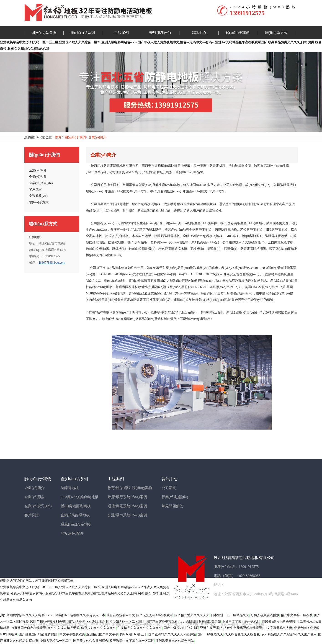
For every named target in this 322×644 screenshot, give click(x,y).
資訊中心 (199, 33)
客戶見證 (32, 515)
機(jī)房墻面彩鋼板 (76, 506)
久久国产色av (307, 634)
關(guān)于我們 (238, 33)
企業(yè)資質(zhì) (38, 506)
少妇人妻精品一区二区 (56, 641)
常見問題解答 (173, 506)
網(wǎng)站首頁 (44, 33)
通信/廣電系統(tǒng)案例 (127, 506)
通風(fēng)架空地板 (76, 524)
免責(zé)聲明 (229, 624)
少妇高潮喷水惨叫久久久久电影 (22, 615)
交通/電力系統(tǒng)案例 (127, 515)
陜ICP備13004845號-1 (202, 624)
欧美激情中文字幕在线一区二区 (132, 641)
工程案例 (121, 33)
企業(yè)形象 (35, 497)
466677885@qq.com (52, 263)
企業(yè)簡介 (97, 137)
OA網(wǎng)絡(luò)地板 (79, 497)
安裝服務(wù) (160, 33)
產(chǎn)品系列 (83, 33)
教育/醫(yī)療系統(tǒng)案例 (130, 488)
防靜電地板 (70, 488)
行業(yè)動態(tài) (175, 497)
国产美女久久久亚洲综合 (91, 641)
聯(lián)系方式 (276, 33)
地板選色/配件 (72, 533)
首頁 (58, 137)
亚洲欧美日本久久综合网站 (175, 641)
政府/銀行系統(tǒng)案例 (127, 497)
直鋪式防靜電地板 (75, 515)
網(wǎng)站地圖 (253, 624)
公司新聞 (169, 488)
